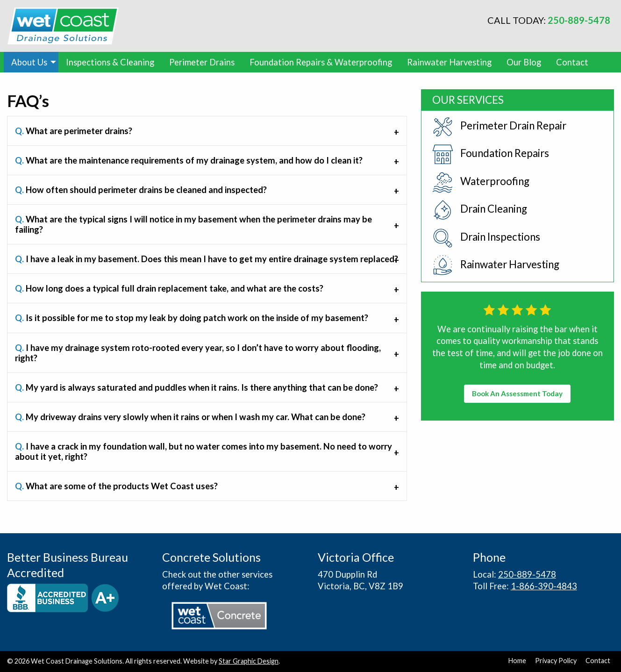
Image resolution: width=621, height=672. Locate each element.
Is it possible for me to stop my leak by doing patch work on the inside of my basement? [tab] (192, 318)
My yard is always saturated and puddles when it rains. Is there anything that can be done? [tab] (196, 387)
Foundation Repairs (491, 154)
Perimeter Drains (202, 62)
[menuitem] (31, 62)
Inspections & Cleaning (110, 62)
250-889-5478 (579, 20)
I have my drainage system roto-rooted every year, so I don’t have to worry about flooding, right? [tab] (198, 353)
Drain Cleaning (480, 210)
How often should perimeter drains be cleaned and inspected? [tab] (141, 190)
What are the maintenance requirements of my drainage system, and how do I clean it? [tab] (189, 160)
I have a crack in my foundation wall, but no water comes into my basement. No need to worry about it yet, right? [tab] (203, 451)
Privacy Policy (556, 661)
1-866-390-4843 (544, 586)
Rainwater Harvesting (449, 62)
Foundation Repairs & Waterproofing (321, 62)
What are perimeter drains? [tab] (74, 131)
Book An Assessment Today (517, 393)
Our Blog (524, 62)
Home (517, 661)
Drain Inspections (486, 238)
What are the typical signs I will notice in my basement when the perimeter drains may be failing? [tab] (193, 224)
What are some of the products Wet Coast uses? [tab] (116, 486)
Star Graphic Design (249, 661)
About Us (29, 62)
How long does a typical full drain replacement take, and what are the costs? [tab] (169, 288)
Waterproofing (481, 182)
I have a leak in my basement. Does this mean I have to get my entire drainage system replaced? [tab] (207, 259)
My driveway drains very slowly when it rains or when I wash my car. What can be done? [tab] (190, 417)
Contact (572, 62)
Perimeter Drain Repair (499, 127)
